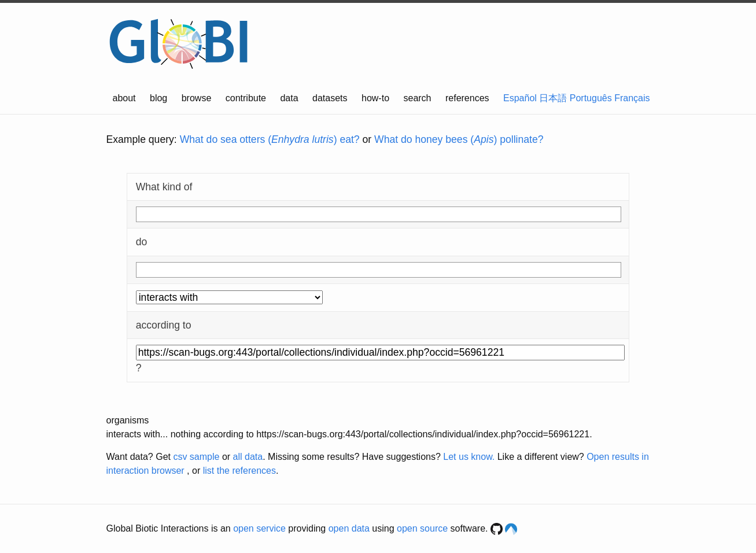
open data (349, 528)
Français (632, 98)
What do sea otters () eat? (270, 139)
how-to (375, 98)
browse (197, 98)
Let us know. (469, 457)
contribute (246, 98)
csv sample (196, 457)
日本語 (553, 98)
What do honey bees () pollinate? (459, 139)
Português (591, 98)
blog (158, 98)
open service (259, 528)
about (124, 98)
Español (520, 98)
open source (422, 528)
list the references (239, 471)
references (467, 98)
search (417, 98)
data (289, 98)
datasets (330, 98)
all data (248, 457)
